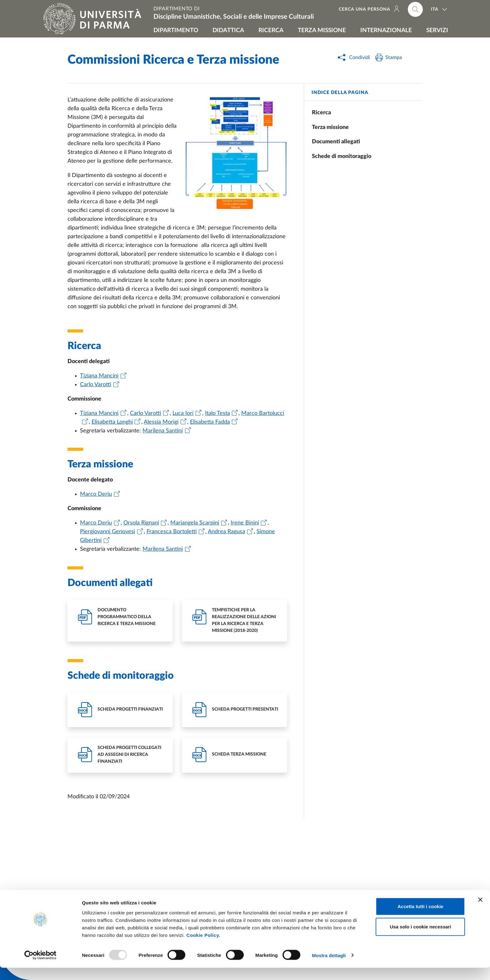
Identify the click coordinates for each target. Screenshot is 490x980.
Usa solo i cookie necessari (420, 939)
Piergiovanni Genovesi (107, 532)
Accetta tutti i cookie (420, 919)
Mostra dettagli (329, 968)
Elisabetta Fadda (210, 422)
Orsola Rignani (141, 523)
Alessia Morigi (161, 422)
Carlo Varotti (96, 385)
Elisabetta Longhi (112, 422)
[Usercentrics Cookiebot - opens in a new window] (40, 968)
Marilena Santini (163, 431)
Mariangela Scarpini (195, 523)
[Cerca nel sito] (415, 9)
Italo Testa (217, 413)
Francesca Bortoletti (172, 532)
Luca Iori (183, 413)
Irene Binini (245, 523)
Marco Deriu (96, 494)
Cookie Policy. (203, 947)
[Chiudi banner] (480, 912)
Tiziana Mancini (99, 376)
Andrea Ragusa (226, 532)
